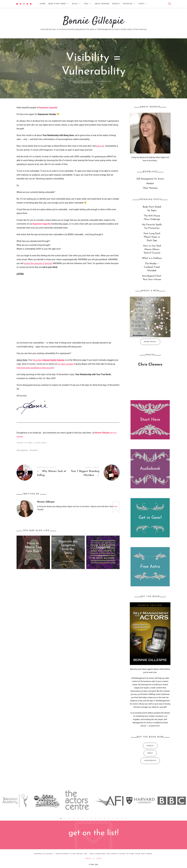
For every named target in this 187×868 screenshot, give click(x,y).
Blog (75, 4)
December (49, 360)
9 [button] (96, 818)
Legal (99, 859)
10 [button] (100, 818)
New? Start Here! (57, 4)
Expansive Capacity (83, 82)
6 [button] (83, 818)
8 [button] (91, 818)
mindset (34, 450)
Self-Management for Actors (150, 179)
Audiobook (150, 469)
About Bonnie (102, 4)
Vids (86, 4)
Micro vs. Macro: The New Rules (33, 547)
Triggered (103, 547)
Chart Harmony (150, 188)
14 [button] (117, 818)
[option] (16, 801)
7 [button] (87, 818)
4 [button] (74, 818)
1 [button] (61, 818)
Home (43, 4)
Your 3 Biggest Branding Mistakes (94, 473)
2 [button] (65, 818)
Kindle (150, 746)
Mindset (150, 183)
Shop (141, 4)
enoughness (23, 450)
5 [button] (78, 818)
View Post (33, 560)
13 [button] (113, 818)
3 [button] (70, 818)
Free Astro (150, 567)
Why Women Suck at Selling (42, 473)
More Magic (150, 342)
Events (116, 4)
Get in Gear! (150, 518)
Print (150, 753)
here (116, 506)
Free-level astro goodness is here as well (35, 368)
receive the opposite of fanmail (38, 263)
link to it (100, 146)
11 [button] (104, 818)
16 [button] (126, 818)
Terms (88, 859)
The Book (127, 4)
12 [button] (109, 818)
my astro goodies (66, 364)
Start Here (150, 420)
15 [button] (122, 818)
